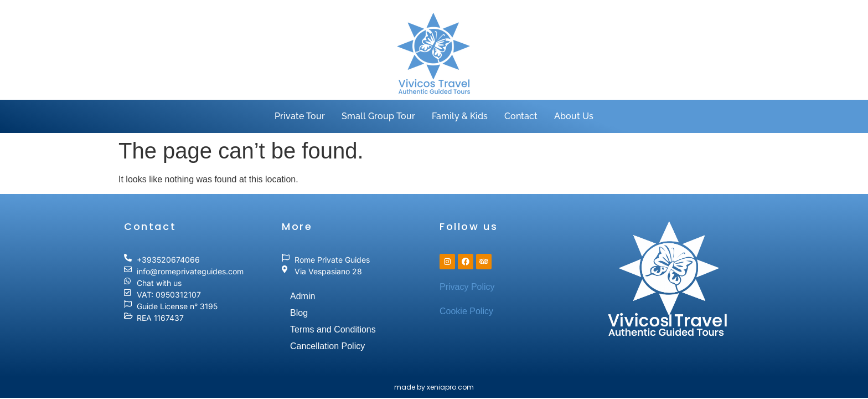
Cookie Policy (466, 311)
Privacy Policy (467, 287)
